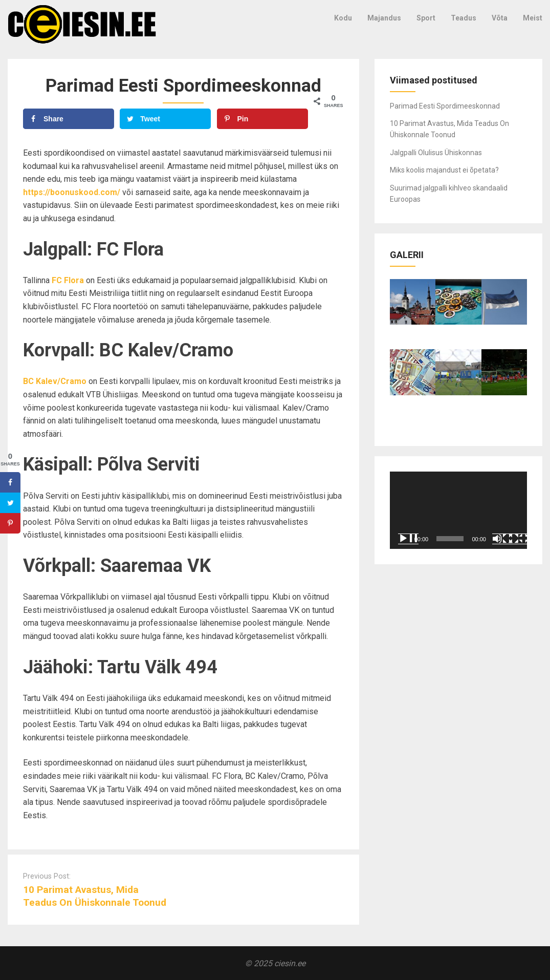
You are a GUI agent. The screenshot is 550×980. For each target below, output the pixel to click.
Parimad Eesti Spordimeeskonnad (445, 106)
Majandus (384, 18)
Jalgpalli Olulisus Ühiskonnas (436, 153)
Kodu (343, 18)
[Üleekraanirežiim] (519, 539)
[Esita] (408, 539)
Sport (426, 18)
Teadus (464, 18)
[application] (458, 510)
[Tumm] (502, 539)
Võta (500, 18)
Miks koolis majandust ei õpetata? (444, 170)
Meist (533, 18)
